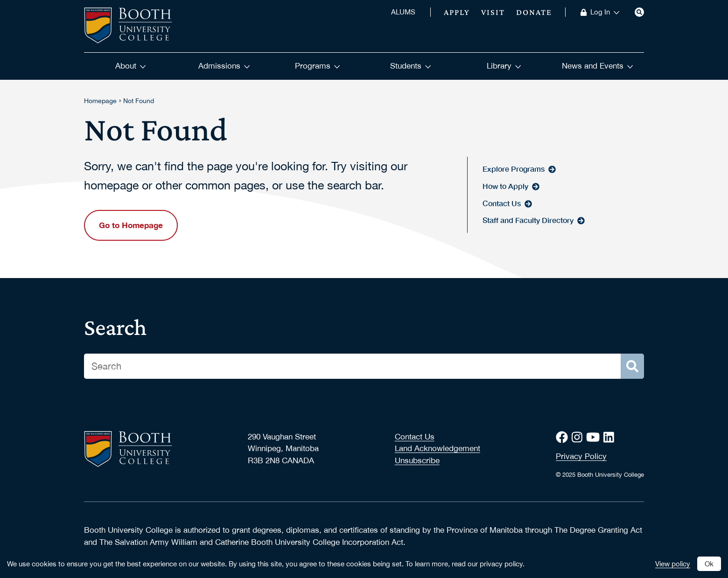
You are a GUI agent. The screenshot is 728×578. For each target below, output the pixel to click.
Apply (457, 12)
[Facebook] (564, 437)
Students (411, 66)
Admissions (224, 66)
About (131, 66)
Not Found (139, 101)
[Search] (639, 12)
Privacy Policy (581, 456)
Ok (709, 564)
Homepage (100, 101)
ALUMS (403, 12)
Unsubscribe (417, 460)
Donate (534, 12)
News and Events (598, 66)
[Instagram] (579, 437)
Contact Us (415, 437)
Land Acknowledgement (437, 448)
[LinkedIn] (611, 437)
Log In (605, 12)
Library (504, 66)
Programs (318, 66)
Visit (493, 12)
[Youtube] (595, 437)
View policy (673, 564)
